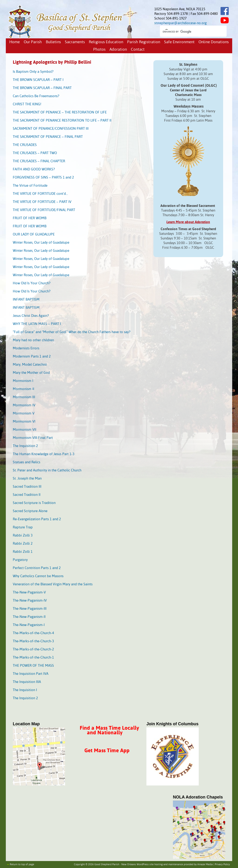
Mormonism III (24, 397)
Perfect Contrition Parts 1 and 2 (37, 568)
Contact (138, 50)
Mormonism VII (25, 430)
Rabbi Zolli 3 (23, 535)
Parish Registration (144, 42)
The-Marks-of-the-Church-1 (33, 658)
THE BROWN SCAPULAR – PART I (38, 80)
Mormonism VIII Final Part (33, 438)
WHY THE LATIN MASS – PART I (37, 324)
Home (15, 42)
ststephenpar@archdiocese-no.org (180, 23)
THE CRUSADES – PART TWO (35, 153)
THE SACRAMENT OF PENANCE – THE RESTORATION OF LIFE (60, 112)
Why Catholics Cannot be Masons (38, 576)
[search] (189, 32)
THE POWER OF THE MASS (33, 666)
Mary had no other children (33, 340)
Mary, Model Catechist (30, 365)
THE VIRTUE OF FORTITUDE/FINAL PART (44, 210)
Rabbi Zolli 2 (23, 544)
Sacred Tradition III (27, 487)
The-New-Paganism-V (29, 592)
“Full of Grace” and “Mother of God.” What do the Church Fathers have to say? (72, 332)
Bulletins (53, 42)
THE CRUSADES (25, 145)
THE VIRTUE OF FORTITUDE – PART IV (42, 202)
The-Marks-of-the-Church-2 (33, 649)
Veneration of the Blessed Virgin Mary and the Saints (53, 584)
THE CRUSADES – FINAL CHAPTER (39, 161)
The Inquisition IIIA (27, 682)
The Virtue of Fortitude (30, 186)
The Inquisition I (25, 690)
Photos (99, 50)
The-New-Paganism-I (29, 625)
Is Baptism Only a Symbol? (33, 72)
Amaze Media (205, 865)
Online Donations (214, 42)
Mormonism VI (24, 422)
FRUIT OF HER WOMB (30, 218)
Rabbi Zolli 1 (23, 552)
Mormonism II (23, 389)
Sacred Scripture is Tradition (34, 503)
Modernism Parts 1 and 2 (32, 356)
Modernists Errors (26, 348)
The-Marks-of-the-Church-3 (33, 641)
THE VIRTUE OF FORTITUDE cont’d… (40, 194)
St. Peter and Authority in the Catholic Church (47, 470)
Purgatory (20, 560)
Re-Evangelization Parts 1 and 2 (37, 519)
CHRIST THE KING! (27, 104)
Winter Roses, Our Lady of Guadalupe (41, 243)
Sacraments (75, 42)
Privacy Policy (222, 865)
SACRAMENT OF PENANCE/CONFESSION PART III (51, 129)
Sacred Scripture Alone (30, 511)
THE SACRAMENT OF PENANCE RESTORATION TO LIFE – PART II (62, 121)
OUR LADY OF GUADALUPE (34, 234)
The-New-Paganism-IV (30, 601)
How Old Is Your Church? (32, 283)
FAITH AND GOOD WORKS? (34, 169)
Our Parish (33, 42)
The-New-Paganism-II (29, 617)
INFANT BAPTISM (26, 300)
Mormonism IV (24, 405)
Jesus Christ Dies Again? (31, 316)
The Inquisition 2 (25, 446)
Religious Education (106, 42)
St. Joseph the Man (27, 479)
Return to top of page (22, 865)
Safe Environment (179, 42)
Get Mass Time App (107, 751)
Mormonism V (24, 413)
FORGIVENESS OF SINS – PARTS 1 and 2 (43, 177)
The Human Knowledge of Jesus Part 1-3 (44, 454)
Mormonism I (23, 381)
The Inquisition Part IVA (31, 674)
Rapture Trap (23, 527)
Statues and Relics (26, 462)
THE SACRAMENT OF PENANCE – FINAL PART (48, 137)
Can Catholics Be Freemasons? (36, 96)
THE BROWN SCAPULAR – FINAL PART (42, 88)
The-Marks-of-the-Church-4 (33, 633)
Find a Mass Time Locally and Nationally (109, 731)
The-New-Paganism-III (30, 609)
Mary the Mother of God (31, 373)
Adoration (118, 50)
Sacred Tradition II (27, 495)
